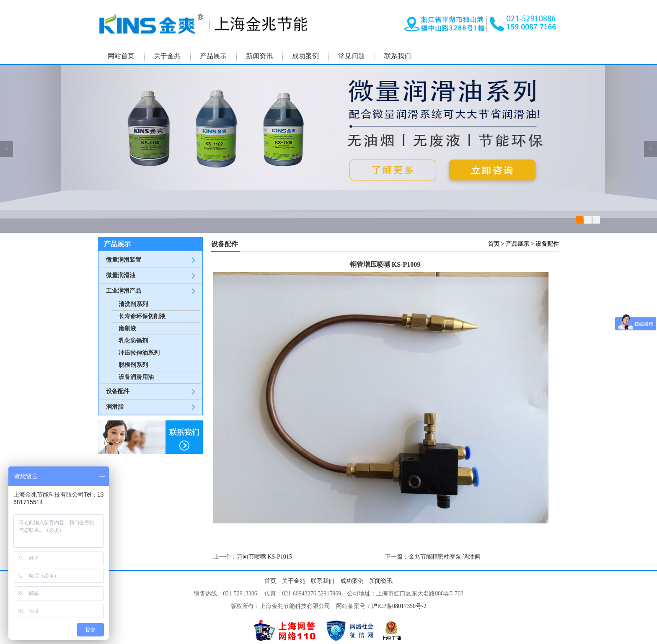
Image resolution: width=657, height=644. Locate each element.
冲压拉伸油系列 (139, 353)
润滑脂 (115, 407)
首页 (494, 244)
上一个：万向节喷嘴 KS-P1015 (253, 557)
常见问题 (352, 56)
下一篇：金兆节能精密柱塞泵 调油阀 (433, 557)
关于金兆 (167, 56)
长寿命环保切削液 (142, 316)
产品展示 (213, 56)
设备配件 (118, 391)
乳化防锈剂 (133, 341)
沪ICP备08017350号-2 (399, 606)
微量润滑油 (121, 275)
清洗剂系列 (133, 304)
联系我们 (398, 56)
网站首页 (121, 56)
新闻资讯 (259, 56)
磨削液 (127, 328)
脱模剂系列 (133, 365)
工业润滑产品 (124, 291)
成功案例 (305, 56)
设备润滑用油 (136, 377)
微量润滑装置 (124, 260)
